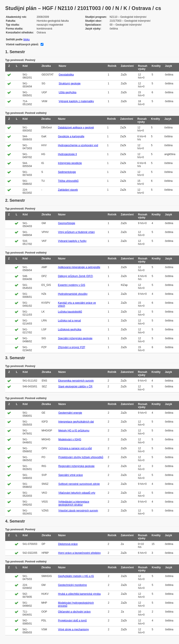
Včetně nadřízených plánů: (22, 44)
